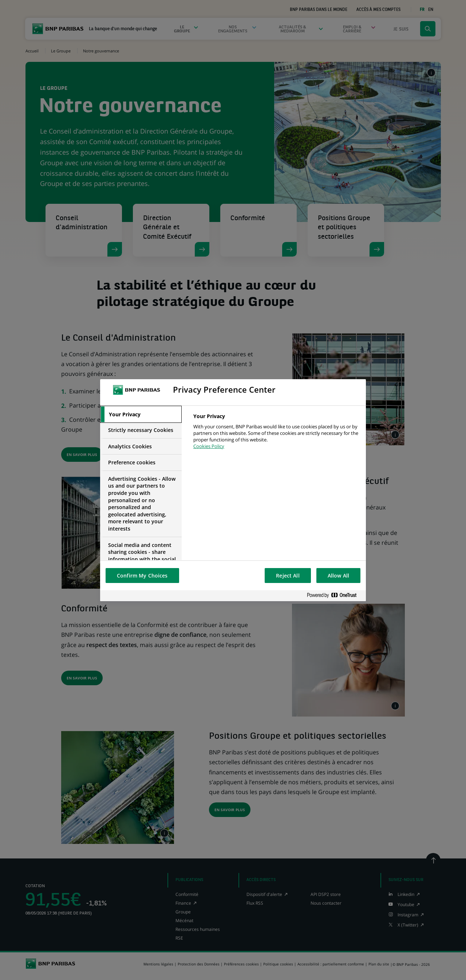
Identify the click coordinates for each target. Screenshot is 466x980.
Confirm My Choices (142, 576)
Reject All (288, 576)
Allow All (338, 576)
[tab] (141, 414)
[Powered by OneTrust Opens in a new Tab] (335, 596)
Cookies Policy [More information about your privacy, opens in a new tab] (209, 446)
